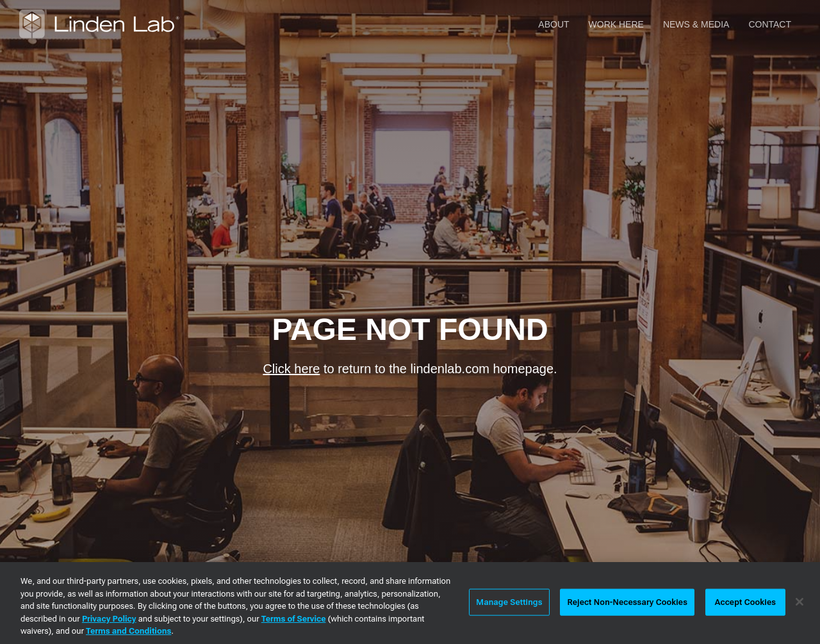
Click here (291, 369)
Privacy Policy (109, 619)
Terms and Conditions (128, 631)
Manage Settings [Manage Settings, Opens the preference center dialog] (509, 602)
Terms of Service (294, 619)
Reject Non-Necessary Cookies (627, 602)
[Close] (799, 602)
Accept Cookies (745, 602)
